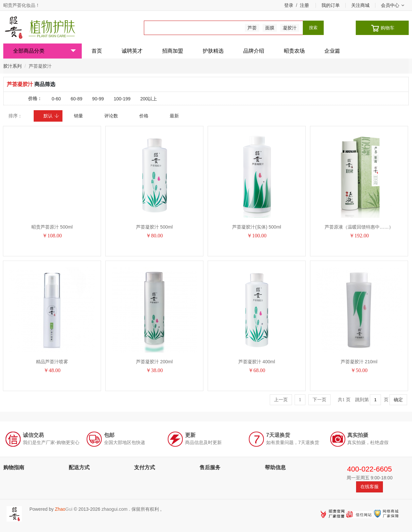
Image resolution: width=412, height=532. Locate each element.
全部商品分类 (44, 51)
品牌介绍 (254, 51)
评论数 (111, 116)
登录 (289, 5)
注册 (304, 5)
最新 (174, 116)
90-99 (98, 99)
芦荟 (252, 28)
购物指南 (14, 467)
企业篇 (332, 51)
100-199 (122, 99)
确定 (398, 400)
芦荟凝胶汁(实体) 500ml (257, 227)
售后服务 (210, 467)
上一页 (281, 400)
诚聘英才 (132, 51)
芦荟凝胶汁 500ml (154, 227)
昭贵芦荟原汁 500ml (52, 227)
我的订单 (331, 5)
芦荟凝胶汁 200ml (154, 362)
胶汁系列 (12, 66)
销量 (78, 116)
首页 (97, 51)
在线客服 (369, 487)
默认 (51, 116)
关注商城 (360, 5)
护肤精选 (213, 51)
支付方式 (145, 467)
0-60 (56, 99)
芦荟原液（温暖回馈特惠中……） (359, 227)
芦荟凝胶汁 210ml (359, 362)
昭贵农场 (294, 51)
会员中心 (393, 5)
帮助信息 (275, 467)
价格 (144, 116)
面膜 (270, 28)
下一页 (319, 400)
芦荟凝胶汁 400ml (257, 362)
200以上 (149, 99)
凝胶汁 (290, 28)
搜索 (313, 28)
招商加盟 (173, 51)
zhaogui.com (114, 509)
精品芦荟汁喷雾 (52, 362)
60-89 (77, 99)
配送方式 (79, 467)
